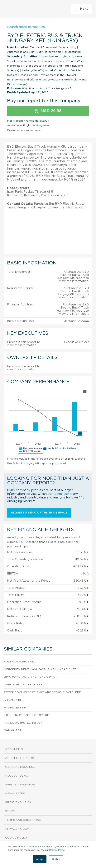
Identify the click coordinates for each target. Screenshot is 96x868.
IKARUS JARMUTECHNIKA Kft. (25, 723)
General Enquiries (20, 767)
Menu (82, 9)
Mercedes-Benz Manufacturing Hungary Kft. (40, 669)
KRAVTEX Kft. (14, 700)
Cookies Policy (57, 850)
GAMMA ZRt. (13, 730)
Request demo (17, 776)
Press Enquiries (18, 802)
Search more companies (26, 27)
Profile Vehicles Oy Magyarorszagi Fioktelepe (42, 692)
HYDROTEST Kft (16, 708)
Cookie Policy (16, 838)
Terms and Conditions (23, 820)
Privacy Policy (17, 829)
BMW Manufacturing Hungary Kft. (31, 677)
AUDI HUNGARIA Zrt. (19, 662)
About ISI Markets (20, 758)
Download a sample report (24, 130)
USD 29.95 (48, 111)
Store (10, 811)
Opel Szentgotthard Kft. (24, 685)
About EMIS (14, 749)
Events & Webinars (20, 785)
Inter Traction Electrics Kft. (27, 715)
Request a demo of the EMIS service (39, 513)
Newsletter (15, 794)
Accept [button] (40, 859)
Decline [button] (56, 859)
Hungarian (42, 125)
